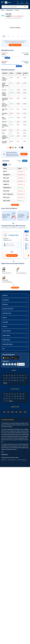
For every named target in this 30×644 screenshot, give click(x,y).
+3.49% (25, 93)
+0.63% (25, 125)
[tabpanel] (9, 216)
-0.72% (25, 113)
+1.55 (18, 109)
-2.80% (25, 98)
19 (20, 147)
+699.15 (18, 93)
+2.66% (25, 104)
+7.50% (24, 136)
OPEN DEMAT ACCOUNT (15, 45)
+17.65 (18, 83)
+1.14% (24, 118)
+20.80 (18, 118)
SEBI (12, 412)
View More (15, 205)
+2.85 (18, 122)
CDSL (20, 412)
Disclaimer (4, 460)
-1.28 (18, 130)
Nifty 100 (6, 178)
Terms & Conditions (22, 460)
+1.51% (24, 122)
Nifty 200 (6, 181)
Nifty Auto (6, 197)
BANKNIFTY (7, 175)
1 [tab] (13, 224)
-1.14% (24, 142)
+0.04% (25, 109)
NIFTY (5, 171)
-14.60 (18, 98)
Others (5, 383)
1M (13, 36)
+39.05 (18, 104)
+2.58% (25, 90)
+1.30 (18, 133)
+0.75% (25, 133)
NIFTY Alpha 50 (8, 194)
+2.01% (25, 83)
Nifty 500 (6, 191)
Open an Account (12, 255)
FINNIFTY (6, 184)
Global (19, 161)
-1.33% (24, 78)
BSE (4, 412)
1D (4, 36)
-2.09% (25, 130)
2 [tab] (16, 224)
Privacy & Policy (12, 460)
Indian (25, 161)
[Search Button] (25, 7)
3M (17, 36)
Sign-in (24, 154)
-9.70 (18, 142)
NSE (8, 412)
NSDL (25, 412)
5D (8, 36)
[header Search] (14, 7)
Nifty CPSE (7, 201)
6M (22, 36)
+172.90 (18, 90)
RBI (16, 412)
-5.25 (18, 113)
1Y (26, 36)
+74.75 (18, 136)
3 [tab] (18, 224)
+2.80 (18, 125)
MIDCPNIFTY (7, 188)
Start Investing (15, 288)
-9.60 (18, 78)
